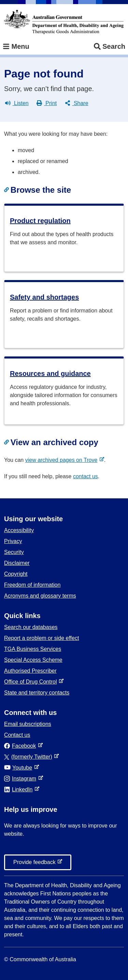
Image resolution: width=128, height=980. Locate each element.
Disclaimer (17, 563)
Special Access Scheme (33, 660)
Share (77, 103)
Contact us (17, 735)
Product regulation (40, 221)
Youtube (19, 768)
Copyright (16, 574)
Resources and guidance (50, 374)
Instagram (22, 779)
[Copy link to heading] (7, 190)
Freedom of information (32, 585)
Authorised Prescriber (30, 671)
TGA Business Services (33, 649)
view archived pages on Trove (63, 460)
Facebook (21, 746)
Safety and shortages (44, 297)
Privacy (13, 541)
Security (14, 552)
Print (47, 103)
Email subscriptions (28, 724)
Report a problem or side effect (41, 638)
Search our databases (31, 627)
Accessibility (19, 530)
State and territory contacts (37, 693)
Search (110, 47)
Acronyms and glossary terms (40, 596)
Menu (16, 47)
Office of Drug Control (32, 682)
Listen (17, 103)
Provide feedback (36, 864)
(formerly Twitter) (30, 757)
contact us (86, 476)
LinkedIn (20, 789)
